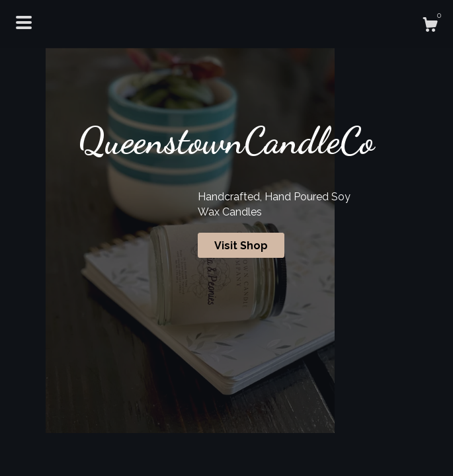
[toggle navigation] (24, 22)
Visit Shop (241, 246)
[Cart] (430, 26)
